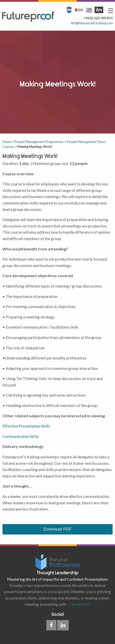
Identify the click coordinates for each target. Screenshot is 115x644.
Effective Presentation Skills (26, 426)
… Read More (78, 604)
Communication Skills (21, 436)
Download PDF (57, 529)
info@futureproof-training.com (92, 23)
